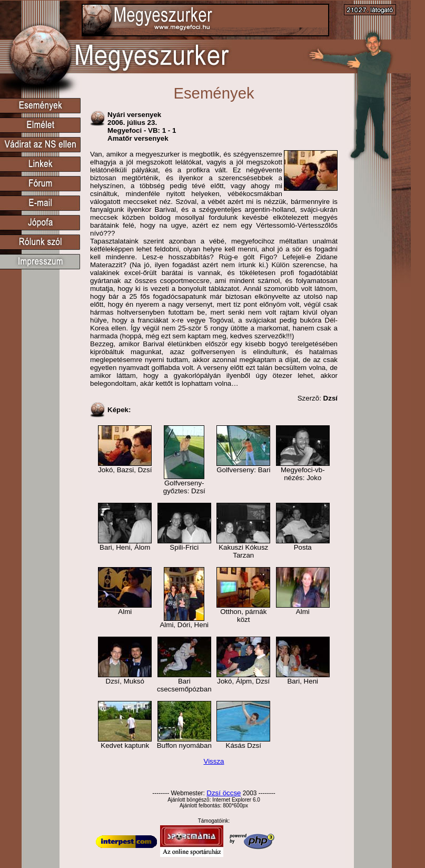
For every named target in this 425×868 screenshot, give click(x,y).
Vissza (214, 761)
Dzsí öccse (224, 793)
